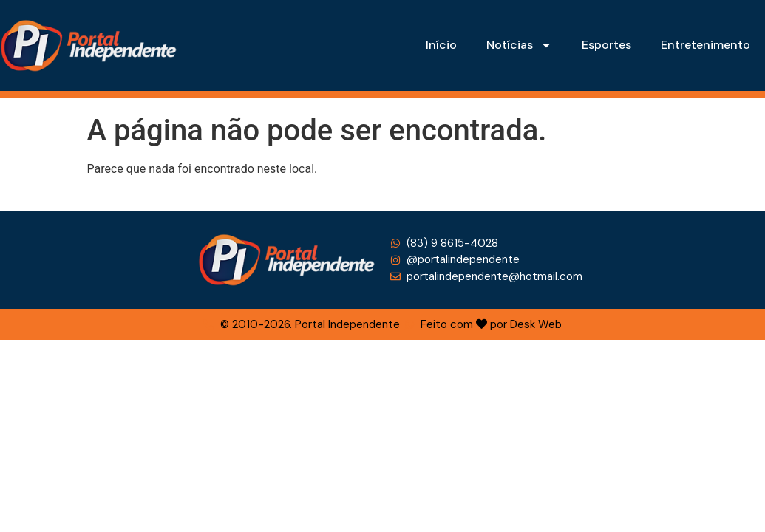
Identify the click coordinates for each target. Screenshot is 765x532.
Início (441, 45)
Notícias (519, 45)
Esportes (606, 45)
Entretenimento (705, 45)
